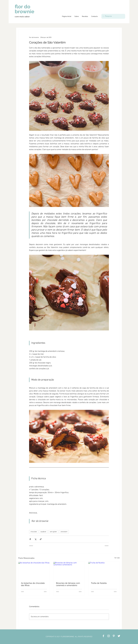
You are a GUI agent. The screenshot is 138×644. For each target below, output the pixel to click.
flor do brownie (25, 9)
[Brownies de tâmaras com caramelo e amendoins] (69, 571)
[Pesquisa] (113, 16)
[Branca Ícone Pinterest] (114, 636)
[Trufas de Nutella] (104, 571)
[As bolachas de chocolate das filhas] (34, 571)
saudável (43, 532)
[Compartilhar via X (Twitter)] (35, 539)
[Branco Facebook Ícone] (103, 636)
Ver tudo (117, 558)
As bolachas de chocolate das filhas (33, 584)
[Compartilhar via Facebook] (30, 539)
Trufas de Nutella (99, 583)
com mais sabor (22, 17)
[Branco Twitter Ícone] (119, 636)
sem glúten (53, 532)
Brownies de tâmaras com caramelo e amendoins (68, 584)
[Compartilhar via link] (41, 539)
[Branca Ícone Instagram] (109, 636)
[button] (85, 16)
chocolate (34, 532)
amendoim (64, 532)
